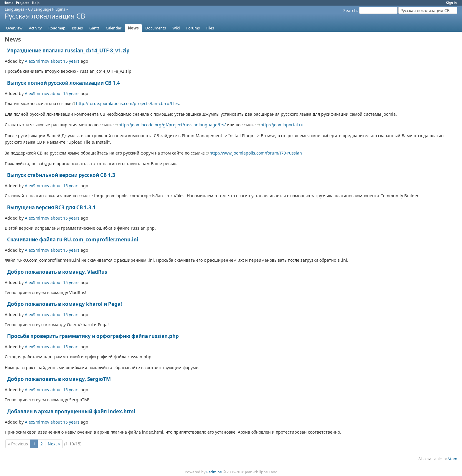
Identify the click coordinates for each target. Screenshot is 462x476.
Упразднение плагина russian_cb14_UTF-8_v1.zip (68, 50)
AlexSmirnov (37, 61)
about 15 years (65, 61)
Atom (452, 459)
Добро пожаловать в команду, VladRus (57, 272)
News (133, 28)
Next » (54, 444)
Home (9, 3)
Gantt (94, 28)
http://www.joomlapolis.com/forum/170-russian (256, 153)
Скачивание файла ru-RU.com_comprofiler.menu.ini (73, 239)
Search (350, 10)
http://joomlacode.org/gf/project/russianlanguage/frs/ (172, 125)
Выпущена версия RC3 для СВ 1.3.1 (51, 207)
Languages (14, 9)
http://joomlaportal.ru (282, 125)
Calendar (114, 28)
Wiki (176, 28)
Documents (156, 28)
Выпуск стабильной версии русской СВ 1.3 (61, 175)
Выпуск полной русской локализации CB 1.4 (63, 83)
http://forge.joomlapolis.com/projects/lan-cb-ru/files (127, 103)
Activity (35, 28)
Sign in (451, 3)
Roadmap (57, 28)
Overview (14, 28)
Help (36, 3)
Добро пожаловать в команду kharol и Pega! (65, 304)
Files (210, 28)
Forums (193, 28)
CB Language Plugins (47, 9)
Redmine (214, 472)
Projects (23, 3)
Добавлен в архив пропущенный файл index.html (71, 411)
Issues (77, 28)
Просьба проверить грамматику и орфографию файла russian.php (93, 336)
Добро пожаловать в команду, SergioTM (59, 379)
